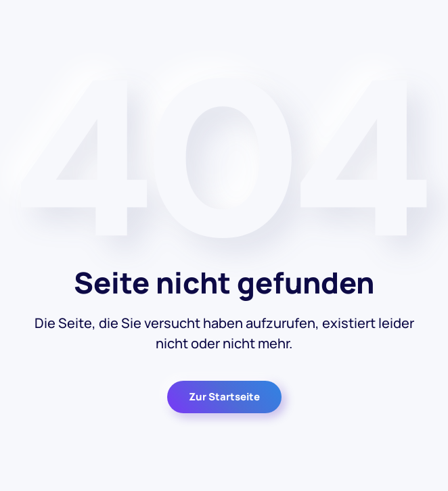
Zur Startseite (224, 397)
